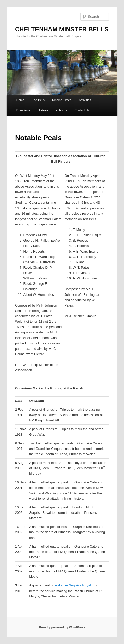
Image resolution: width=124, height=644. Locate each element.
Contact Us (82, 110)
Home (20, 100)
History (43, 110)
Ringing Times (62, 100)
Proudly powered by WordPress (62, 627)
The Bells (38, 100)
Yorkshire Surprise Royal (73, 585)
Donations (23, 110)
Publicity (61, 110)
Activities (85, 100)
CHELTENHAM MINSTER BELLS (62, 29)
